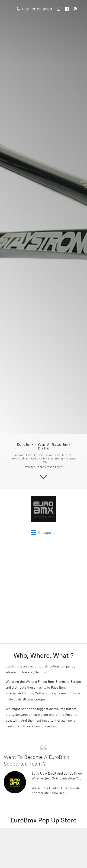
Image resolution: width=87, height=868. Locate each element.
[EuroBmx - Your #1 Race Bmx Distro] (43, 509)
